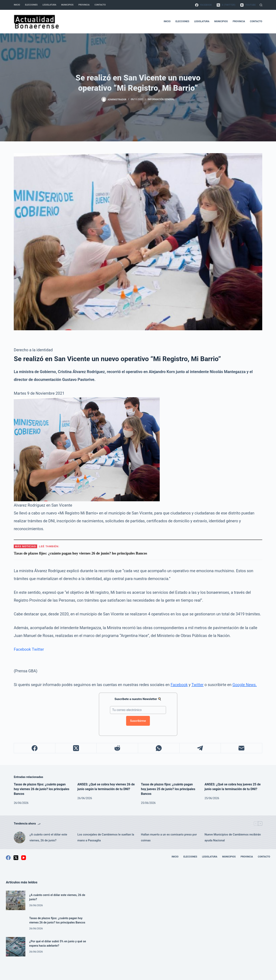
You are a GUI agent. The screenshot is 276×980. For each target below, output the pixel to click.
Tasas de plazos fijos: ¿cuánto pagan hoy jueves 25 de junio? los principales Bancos (168, 789)
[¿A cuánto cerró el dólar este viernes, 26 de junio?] (20, 837)
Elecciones (31, 5)
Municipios (67, 5)
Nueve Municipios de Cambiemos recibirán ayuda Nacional (233, 837)
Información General (161, 99)
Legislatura (49, 5)
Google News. (245, 685)
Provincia (84, 5)
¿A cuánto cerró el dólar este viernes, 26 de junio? (48, 837)
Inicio (17, 5)
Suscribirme (138, 721)
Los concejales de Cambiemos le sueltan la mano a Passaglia (106, 837)
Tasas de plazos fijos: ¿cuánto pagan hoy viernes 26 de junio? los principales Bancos (42, 789)
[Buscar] (261, 5)
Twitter (38, 649)
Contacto (100, 5)
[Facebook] (203, 5)
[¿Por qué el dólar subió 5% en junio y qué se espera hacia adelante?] (16, 947)
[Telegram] (200, 748)
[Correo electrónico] (242, 748)
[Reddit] (117, 748)
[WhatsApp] (159, 748)
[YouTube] (248, 5)
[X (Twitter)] (226, 5)
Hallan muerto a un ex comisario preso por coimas (169, 837)
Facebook (22, 649)
